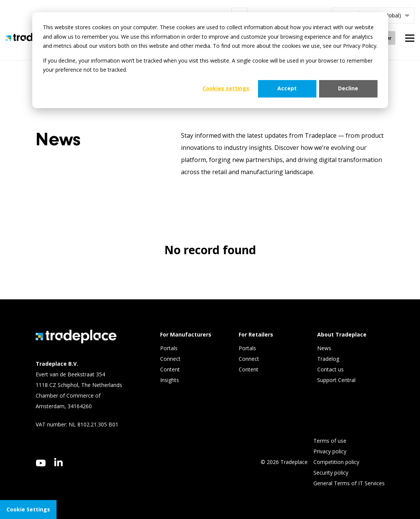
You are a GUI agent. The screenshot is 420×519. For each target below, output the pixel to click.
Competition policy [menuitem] (336, 462)
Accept (287, 88)
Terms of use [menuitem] (330, 441)
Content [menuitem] (171, 369)
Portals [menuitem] (169, 348)
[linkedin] (59, 462)
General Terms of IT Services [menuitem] (349, 483)
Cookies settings (226, 88)
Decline (348, 88)
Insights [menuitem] (170, 380)
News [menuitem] (324, 348)
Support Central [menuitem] (336, 380)
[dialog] (210, 60)
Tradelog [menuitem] (329, 359)
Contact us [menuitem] (330, 369)
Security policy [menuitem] (331, 473)
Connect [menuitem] (171, 359)
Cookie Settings (28, 509)
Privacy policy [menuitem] (330, 451)
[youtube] (41, 463)
